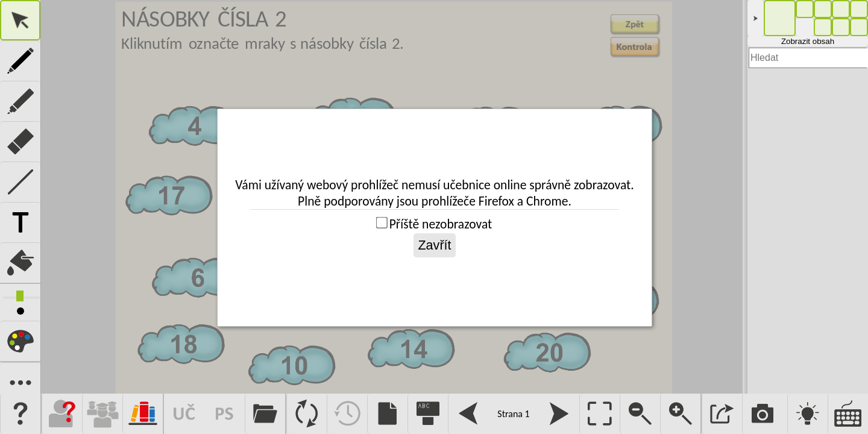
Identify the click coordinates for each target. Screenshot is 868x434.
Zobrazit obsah (808, 41)
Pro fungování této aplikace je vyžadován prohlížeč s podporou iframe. (392, 197)
